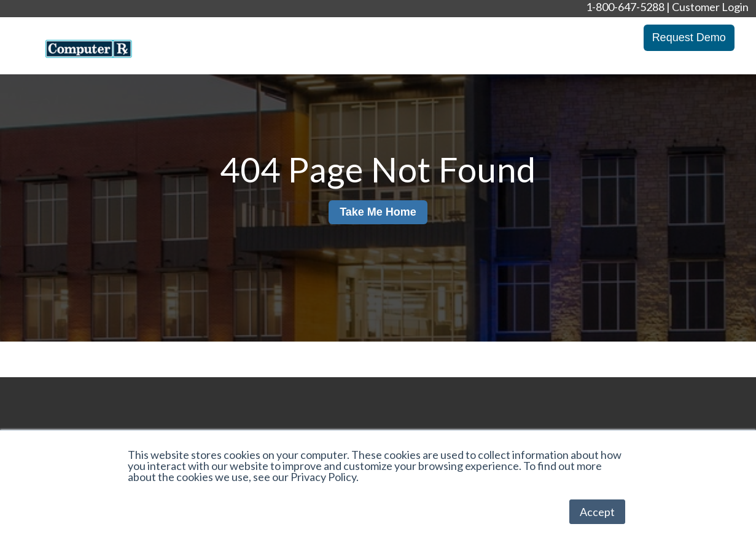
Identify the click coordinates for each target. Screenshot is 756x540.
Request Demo (689, 37)
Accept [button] (597, 512)
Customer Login (710, 7)
